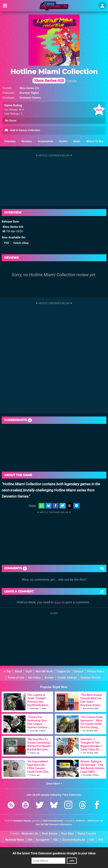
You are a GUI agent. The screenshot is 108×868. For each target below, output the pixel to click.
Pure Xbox (68, 834)
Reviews (27, 141)
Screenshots (45, 141)
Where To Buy (95, 141)
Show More (54, 784)
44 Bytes (81, 821)
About (18, 672)
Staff (29, 672)
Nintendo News (15, 840)
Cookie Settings (67, 678)
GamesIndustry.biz (74, 840)
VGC (56, 840)
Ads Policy (34, 678)
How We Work (44, 672)
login (58, 602)
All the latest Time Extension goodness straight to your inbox (54, 853)
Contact (79, 672)
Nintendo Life (30, 834)
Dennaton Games (30, 98)
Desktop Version (91, 678)
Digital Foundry (87, 834)
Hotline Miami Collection (54, 75)
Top (7, 672)
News (77, 141)
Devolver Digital (29, 93)
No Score (11, 121)
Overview (10, 141)
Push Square (50, 834)
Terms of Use (16, 678)
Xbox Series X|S (29, 88)
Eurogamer (43, 840)
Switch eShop (21, 243)
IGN (30, 840)
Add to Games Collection (22, 131)
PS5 (7, 243)
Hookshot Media (22, 821)
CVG (92, 840)
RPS (101, 840)
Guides (63, 141)
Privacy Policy (96, 672)
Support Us (63, 672)
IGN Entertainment (53, 821)
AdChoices (93, 821)
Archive (49, 678)
